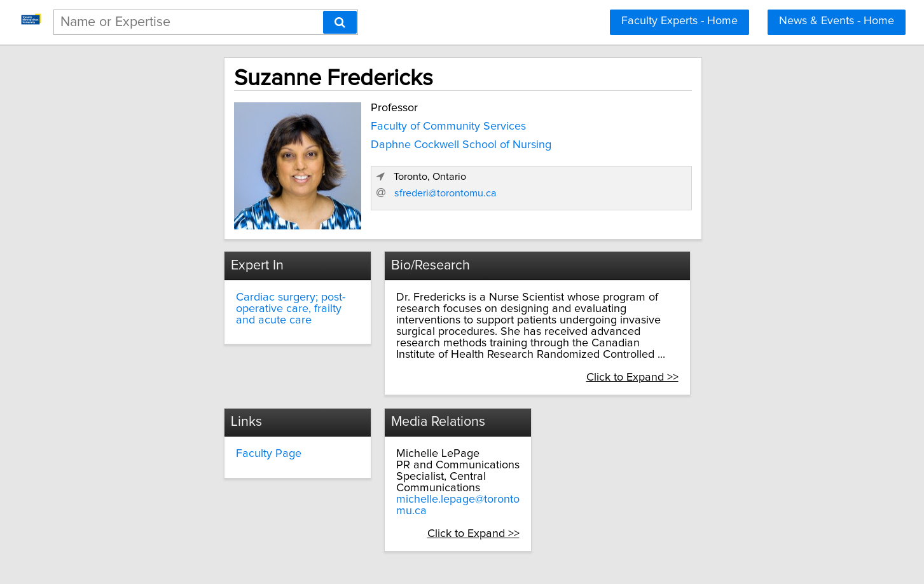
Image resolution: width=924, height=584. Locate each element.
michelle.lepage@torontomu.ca (434, 472)
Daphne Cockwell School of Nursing (369, 142)
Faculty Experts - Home (679, 21)
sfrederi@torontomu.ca (651, 207)
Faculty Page (183, 426)
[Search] (340, 22)
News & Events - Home (837, 21)
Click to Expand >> (727, 350)
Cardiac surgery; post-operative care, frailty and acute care (229, 298)
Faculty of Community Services (357, 123)
